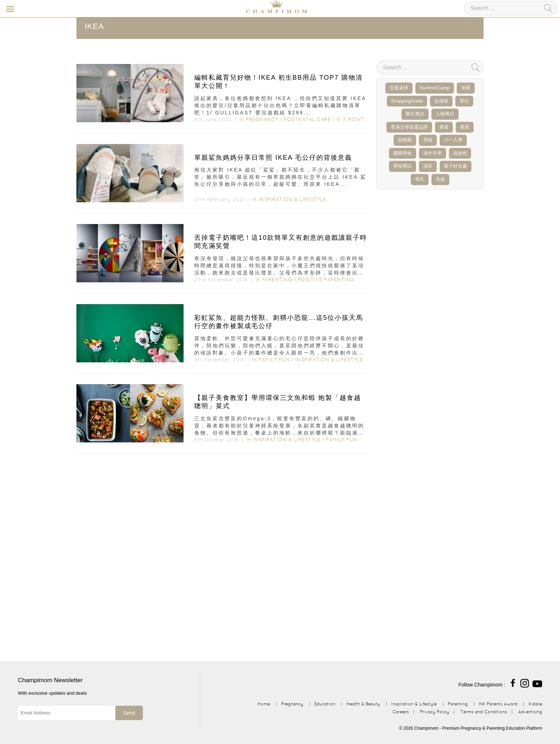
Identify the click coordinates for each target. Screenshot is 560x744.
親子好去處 (456, 166)
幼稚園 (405, 140)
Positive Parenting (326, 279)
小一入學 (453, 140)
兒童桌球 (399, 88)
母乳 (420, 179)
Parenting (277, 279)
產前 (465, 127)
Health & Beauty (363, 704)
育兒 (464, 101)
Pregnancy (262, 119)
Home (264, 704)
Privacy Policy (435, 712)
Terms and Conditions (484, 712)
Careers (401, 712)
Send (129, 713)
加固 (466, 88)
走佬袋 (441, 101)
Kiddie (535, 704)
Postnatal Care (307, 119)
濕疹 (428, 166)
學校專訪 (402, 166)
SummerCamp (435, 88)
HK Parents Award (498, 704)
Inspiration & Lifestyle (292, 199)
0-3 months (354, 119)
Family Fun (274, 359)
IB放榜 (460, 153)
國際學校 (402, 153)
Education (325, 704)
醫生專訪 (415, 114)
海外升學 (432, 153)
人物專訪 (445, 114)
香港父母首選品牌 (409, 127)
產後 (444, 127)
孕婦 (428, 140)
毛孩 (440, 179)
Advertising (530, 712)
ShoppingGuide (407, 101)
